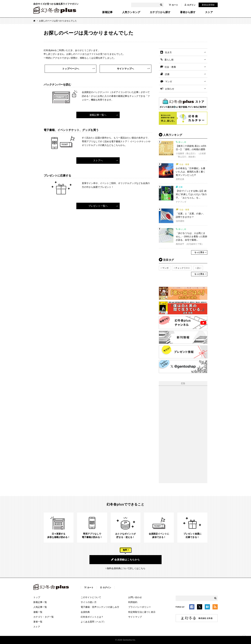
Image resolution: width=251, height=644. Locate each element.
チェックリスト (183, 268)
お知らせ (170, 89)
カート (173, 5)
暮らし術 (169, 60)
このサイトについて (91, 597)
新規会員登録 (208, 5)
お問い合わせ (135, 597)
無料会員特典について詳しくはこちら (126, 568)
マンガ (169, 81)
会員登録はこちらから (125, 559)
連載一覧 (38, 612)
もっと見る (199, 252)
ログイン (190, 5)
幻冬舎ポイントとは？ (92, 617)
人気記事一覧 (40, 607)
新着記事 (107, 12)
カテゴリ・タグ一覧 (44, 617)
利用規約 (133, 602)
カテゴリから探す (160, 12)
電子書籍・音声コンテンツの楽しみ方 (100, 607)
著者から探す (188, 12)
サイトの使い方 (89, 602)
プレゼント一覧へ (98, 206)
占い (199, 268)
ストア (209, 12)
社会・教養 (170, 67)
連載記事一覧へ (98, 115)
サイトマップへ (125, 69)
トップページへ (71, 69)
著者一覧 (38, 622)
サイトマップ (135, 617)
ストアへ (98, 160)
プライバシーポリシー (140, 607)
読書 (167, 74)
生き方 (168, 52)
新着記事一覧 (40, 602)
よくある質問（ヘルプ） (93, 622)
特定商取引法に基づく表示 (142, 612)
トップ (37, 597)
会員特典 (85, 612)
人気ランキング (131, 12)
